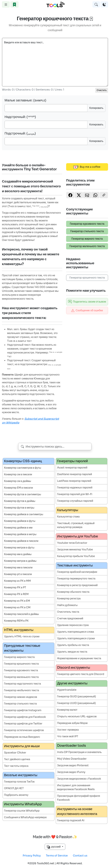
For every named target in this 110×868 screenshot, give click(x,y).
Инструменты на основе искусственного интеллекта (77, 811)
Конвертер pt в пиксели (18, 574)
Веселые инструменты (21, 775)
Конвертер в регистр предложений (77, 585)
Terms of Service (57, 856)
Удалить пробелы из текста (73, 645)
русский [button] (54, 847)
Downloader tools (72, 746)
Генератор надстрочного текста (23, 684)
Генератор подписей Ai (71, 820)
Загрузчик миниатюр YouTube (75, 549)
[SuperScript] (46, 125)
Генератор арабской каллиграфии (77, 572)
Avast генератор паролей (72, 468)
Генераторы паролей (73, 461)
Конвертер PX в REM (16, 594)
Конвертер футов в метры (19, 508)
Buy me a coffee (87, 167)
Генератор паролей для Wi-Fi (75, 494)
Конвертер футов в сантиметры (23, 494)
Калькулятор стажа (68, 517)
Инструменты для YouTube (78, 536)
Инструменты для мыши (22, 746)
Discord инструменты (74, 668)
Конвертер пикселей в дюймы (21, 614)
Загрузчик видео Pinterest (73, 765)
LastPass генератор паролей (74, 481)
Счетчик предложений (70, 618)
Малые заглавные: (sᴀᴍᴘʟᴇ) (25, 100)
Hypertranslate (67, 690)
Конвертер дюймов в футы (20, 521)
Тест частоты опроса (16, 766)
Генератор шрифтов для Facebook (25, 717)
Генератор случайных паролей (75, 501)
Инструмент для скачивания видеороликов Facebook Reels (76, 787)
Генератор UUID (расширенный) (77, 703)
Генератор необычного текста (22, 690)
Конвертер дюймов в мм (18, 528)
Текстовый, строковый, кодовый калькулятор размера (76, 525)
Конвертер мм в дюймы (18, 554)
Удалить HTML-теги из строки (22, 636)
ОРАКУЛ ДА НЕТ (14, 788)
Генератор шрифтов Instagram (23, 710)
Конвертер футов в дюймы (20, 501)
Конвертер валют (67, 710)
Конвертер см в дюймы (18, 481)
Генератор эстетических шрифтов (24, 730)
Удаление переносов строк (73, 625)
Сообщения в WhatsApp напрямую (25, 817)
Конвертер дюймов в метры (20, 534)
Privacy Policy (32, 856)
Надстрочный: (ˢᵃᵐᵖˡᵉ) (20, 117)
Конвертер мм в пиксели (18, 568)
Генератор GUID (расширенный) (77, 696)
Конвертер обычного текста (73, 592)
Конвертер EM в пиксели (18, 488)
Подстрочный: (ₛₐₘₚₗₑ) (20, 133)
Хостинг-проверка (68, 730)
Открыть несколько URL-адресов (77, 716)
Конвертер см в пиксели (18, 474)
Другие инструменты (72, 683)
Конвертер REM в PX (16, 621)
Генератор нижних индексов (21, 697)
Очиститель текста (68, 612)
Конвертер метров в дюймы (20, 561)
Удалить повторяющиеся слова (76, 632)
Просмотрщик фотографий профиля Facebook (79, 798)
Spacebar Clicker (15, 753)
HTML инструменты (19, 630)
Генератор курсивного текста (87, 224)
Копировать (96, 108)
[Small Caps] (46, 108)
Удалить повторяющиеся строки (76, 638)
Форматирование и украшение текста (79, 658)
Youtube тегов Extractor (72, 543)
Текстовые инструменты (75, 565)
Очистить (102, 90)
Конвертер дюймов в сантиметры (24, 514)
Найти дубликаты (67, 605)
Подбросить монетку (16, 795)
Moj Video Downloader (72, 759)
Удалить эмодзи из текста (72, 652)
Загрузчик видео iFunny (71, 772)
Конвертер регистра (69, 598)
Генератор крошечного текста (87, 278)
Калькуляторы (68, 510)
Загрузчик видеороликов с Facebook (79, 779)
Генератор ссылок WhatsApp (22, 811)
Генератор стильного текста (87, 231)
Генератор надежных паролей (75, 488)
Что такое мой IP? (68, 736)
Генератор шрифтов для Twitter (23, 724)
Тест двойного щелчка (17, 759)
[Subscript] (46, 141)
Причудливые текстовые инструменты (22, 648)
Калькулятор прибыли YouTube (76, 556)
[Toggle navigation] (6, 4)
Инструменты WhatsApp (23, 804)
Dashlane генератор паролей (75, 474)
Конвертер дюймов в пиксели (21, 541)
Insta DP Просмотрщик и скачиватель (79, 752)
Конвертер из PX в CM (17, 607)
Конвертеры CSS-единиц (23, 461)
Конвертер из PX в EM (17, 601)
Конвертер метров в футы (19, 548)
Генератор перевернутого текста (76, 579)
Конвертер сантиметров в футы (23, 468)
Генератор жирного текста (87, 239)
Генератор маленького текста (87, 246)
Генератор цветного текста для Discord (81, 674)
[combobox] (55, 446)
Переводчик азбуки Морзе (72, 723)
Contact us (80, 856)
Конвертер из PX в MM (17, 581)
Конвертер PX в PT (15, 587)
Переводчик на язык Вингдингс (22, 737)
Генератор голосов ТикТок (19, 782)
